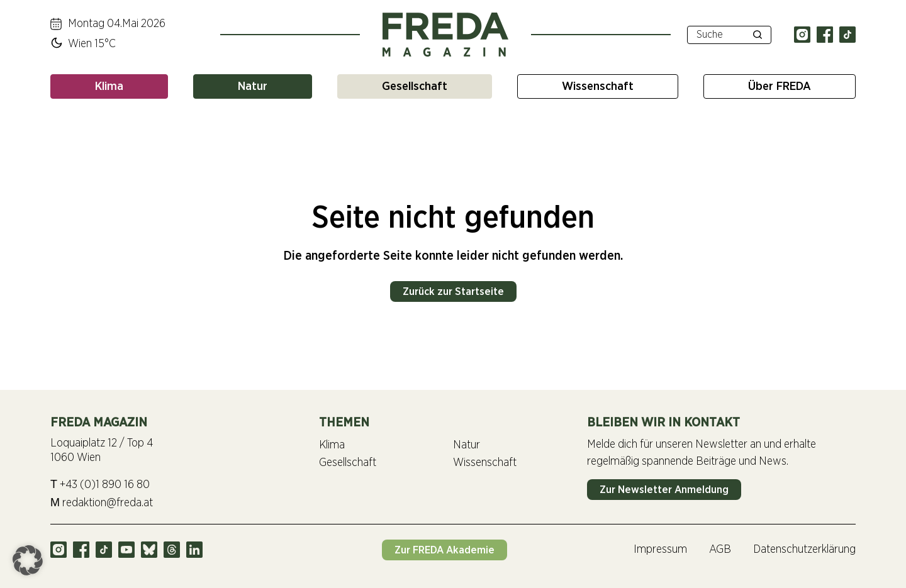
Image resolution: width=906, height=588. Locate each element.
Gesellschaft (415, 86)
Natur (253, 86)
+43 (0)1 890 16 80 (100, 485)
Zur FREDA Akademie (445, 550)
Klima (109, 86)
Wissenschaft (598, 86)
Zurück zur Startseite (453, 291)
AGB (720, 550)
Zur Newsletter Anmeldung (664, 490)
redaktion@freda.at (102, 503)
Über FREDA (780, 86)
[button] (28, 560)
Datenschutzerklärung (804, 550)
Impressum (660, 550)
